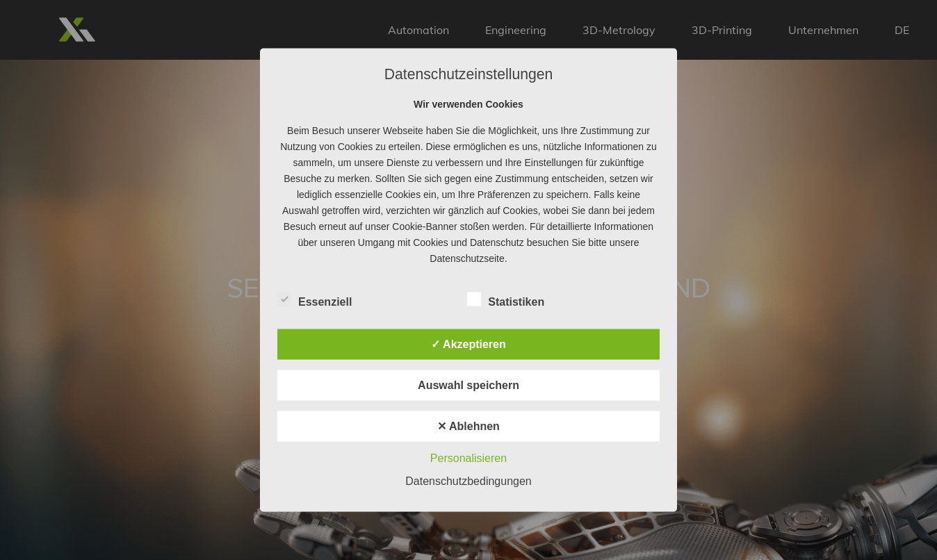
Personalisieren (469, 458)
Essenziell (315, 300)
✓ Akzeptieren (469, 344)
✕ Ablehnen (469, 426)
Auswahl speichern (469, 385)
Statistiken (506, 300)
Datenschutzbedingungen (468, 481)
